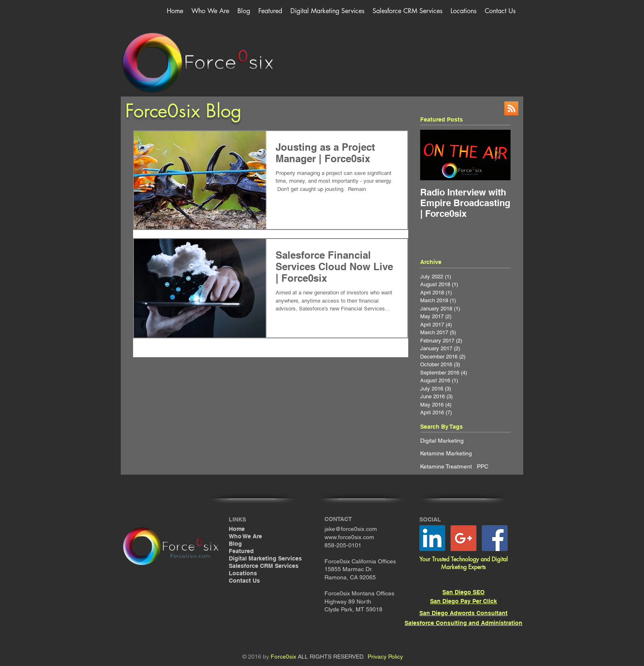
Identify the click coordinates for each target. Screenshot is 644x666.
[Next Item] (497, 155)
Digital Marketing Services (265, 558)
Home (237, 529)
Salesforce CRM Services (264, 566)
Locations (243, 573)
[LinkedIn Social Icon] (432, 538)
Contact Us (244, 581)
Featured (241, 551)
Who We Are (245, 536)
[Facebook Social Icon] (495, 538)
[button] (327, 11)
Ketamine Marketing (446, 453)
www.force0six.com (349, 537)
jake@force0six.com (351, 529)
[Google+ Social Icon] (463, 538)
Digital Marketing (442, 441)
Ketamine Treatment (446, 466)
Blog (235, 544)
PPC (483, 466)
